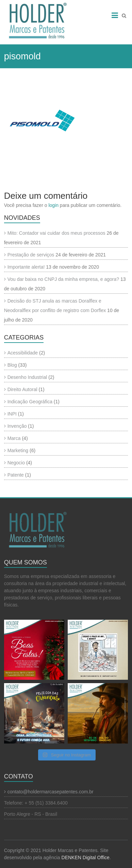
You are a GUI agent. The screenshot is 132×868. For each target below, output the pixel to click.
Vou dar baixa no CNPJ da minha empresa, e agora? (63, 279)
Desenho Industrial (27, 377)
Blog (12, 365)
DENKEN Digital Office (86, 857)
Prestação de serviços (31, 255)
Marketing (18, 450)
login (53, 205)
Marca (14, 438)
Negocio (16, 463)
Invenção (17, 426)
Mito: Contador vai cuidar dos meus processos (56, 233)
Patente (16, 475)
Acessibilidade (23, 353)
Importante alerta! (26, 267)
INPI (12, 414)
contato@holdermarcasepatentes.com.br (51, 792)
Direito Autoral (22, 389)
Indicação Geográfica (30, 402)
